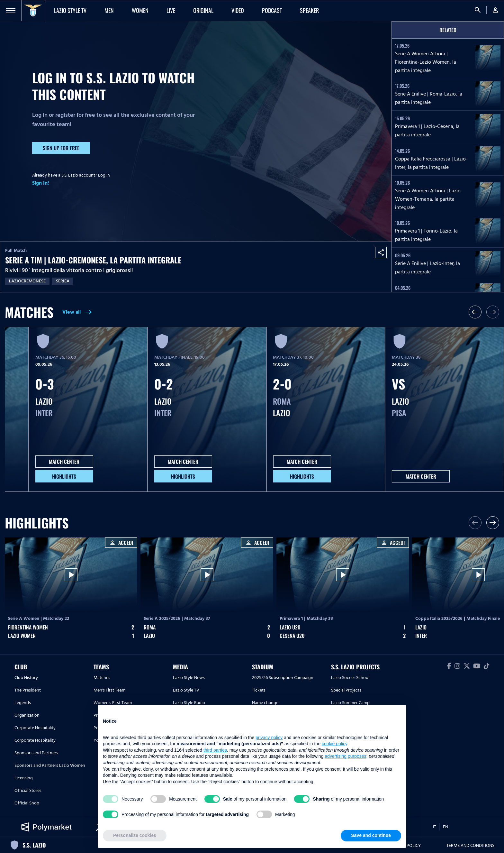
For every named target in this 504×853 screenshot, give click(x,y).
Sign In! (41, 183)
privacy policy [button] (269, 738)
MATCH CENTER (64, 462)
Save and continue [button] (371, 835)
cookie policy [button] (334, 744)
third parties (215, 750)
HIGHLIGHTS (64, 476)
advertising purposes (345, 756)
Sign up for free (61, 148)
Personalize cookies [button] (135, 835)
